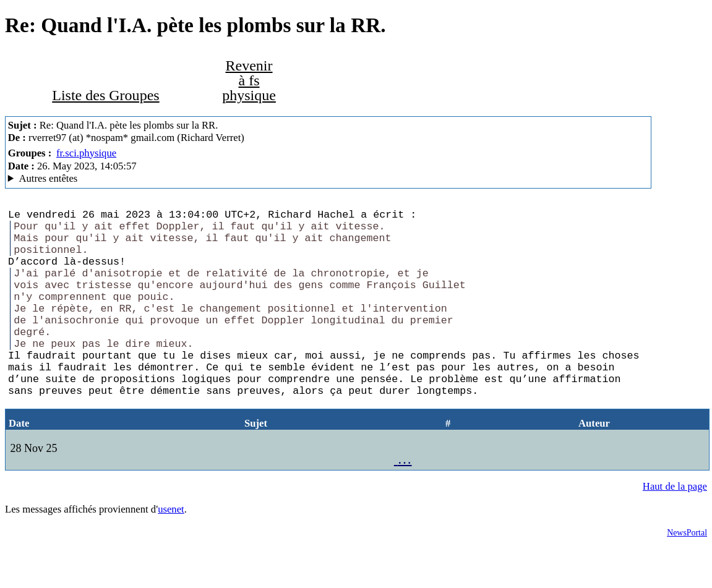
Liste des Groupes (105, 95)
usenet (171, 551)
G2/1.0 (328, 179)
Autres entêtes (48, 178)
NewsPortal (687, 575)
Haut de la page (675, 528)
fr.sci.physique (86, 153)
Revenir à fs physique (249, 80)
